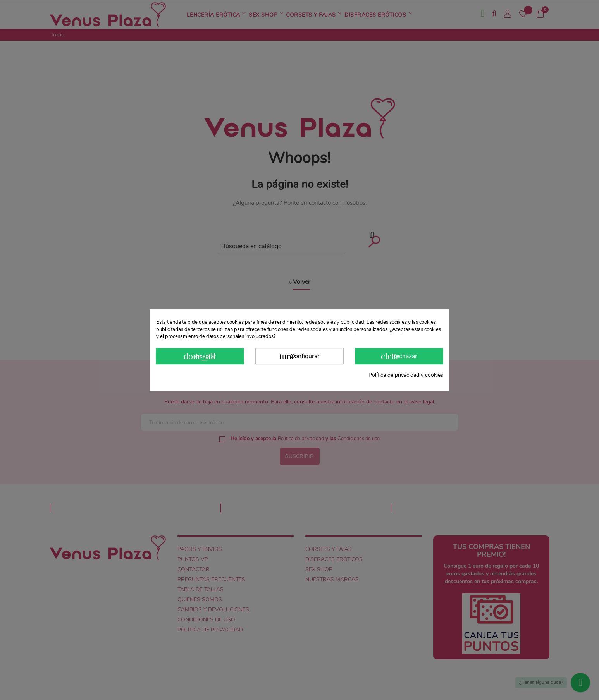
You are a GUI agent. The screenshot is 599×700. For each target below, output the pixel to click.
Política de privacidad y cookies (406, 375)
